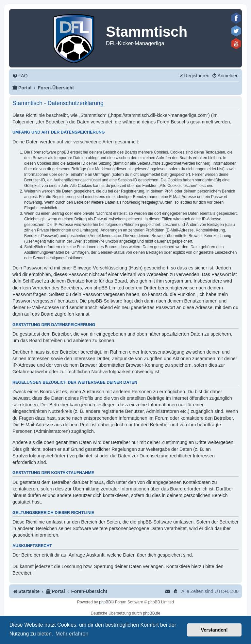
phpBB (105, 602)
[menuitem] (20, 76)
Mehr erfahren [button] (72, 634)
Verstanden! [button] (214, 630)
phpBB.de (151, 613)
